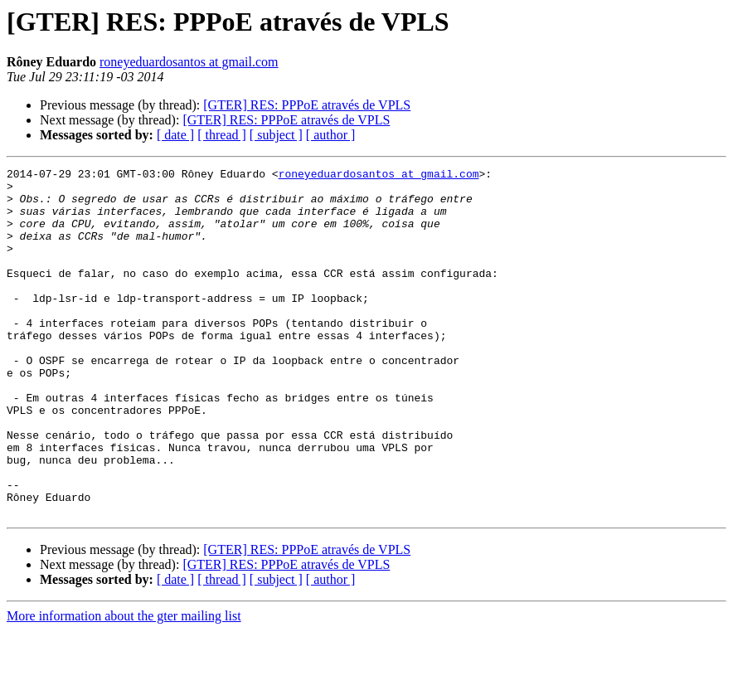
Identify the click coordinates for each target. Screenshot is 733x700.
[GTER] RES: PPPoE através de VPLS (307, 105)
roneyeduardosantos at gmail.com (189, 62)
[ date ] (175, 135)
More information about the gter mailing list (124, 685)
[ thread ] (222, 135)
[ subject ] (276, 135)
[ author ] (331, 135)
